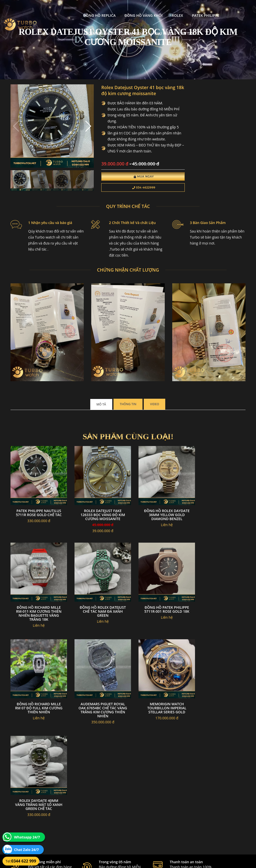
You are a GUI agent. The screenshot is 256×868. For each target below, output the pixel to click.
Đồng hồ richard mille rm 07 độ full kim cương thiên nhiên (158, 605)
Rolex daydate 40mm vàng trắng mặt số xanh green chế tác (98, 698)
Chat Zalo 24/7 (26, 850)
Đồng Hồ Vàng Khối (105, 9)
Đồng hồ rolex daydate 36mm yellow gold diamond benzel (158, 511)
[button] (81, 124)
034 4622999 (134, 188)
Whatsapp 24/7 (27, 837)
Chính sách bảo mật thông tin (112, 799)
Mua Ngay (134, 177)
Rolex (139, 9)
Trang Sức (55, 27)
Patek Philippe (167, 9)
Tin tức (106, 27)
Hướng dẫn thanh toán (107, 811)
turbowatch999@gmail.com (39, 823)
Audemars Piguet (206, 9)
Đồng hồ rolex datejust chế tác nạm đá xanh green (37, 605)
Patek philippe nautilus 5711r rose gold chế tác (37, 511)
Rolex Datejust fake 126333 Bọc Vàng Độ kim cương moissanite (98, 511)
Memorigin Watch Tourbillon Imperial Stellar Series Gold (37, 698)
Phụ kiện (82, 27)
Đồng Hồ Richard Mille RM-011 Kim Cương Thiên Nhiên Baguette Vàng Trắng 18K (219, 513)
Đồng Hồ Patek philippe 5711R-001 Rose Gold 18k (98, 603)
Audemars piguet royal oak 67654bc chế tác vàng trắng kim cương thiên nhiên (219, 607)
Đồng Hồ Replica (61, 9)
